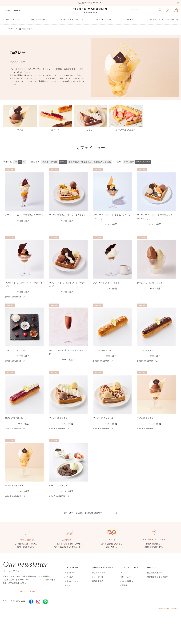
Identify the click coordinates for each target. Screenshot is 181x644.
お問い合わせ (125, 577)
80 (24, 162)
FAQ (122, 573)
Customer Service (11, 11)
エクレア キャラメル (102, 350)
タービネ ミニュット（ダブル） (151, 283)
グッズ (67, 585)
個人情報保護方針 (155, 573)
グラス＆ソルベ (71, 581)
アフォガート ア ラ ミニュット (106, 283)
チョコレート (70, 573)
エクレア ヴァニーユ (14, 418)
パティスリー (70, 577)
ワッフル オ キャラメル (103, 418)
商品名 (46, 162)
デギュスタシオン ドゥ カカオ (18, 350)
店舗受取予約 (98, 581)
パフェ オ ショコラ (145, 418)
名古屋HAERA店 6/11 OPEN (90, 3)
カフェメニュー (26, 29)
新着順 (54, 162)
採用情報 (123, 585)
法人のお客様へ (126, 581)
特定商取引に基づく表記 (158, 577)
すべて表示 (129, 162)
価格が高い (86, 162)
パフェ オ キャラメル (14, 486)
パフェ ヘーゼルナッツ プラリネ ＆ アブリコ (24, 215)
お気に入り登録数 (102, 162)
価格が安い (74, 162)
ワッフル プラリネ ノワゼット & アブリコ (67, 215)
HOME (11, 29)
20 (16, 162)
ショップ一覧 (98, 577)
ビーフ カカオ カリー (58, 486)
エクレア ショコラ (145, 350)
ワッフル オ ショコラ (58, 418)
